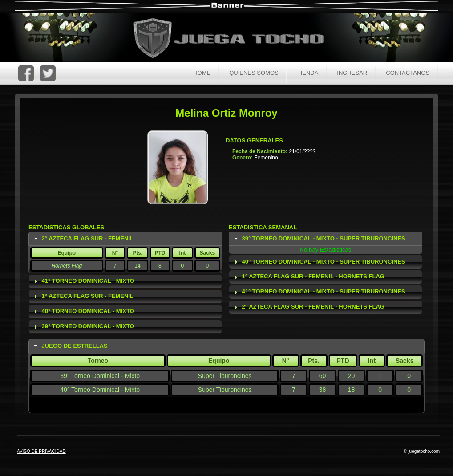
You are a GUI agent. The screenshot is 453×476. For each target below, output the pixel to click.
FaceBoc (26, 73)
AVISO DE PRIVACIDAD (41, 451)
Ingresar (352, 73)
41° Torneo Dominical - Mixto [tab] (83, 281)
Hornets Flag (67, 266)
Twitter (48, 73)
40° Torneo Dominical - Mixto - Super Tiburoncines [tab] (319, 262)
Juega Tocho (234, 39)
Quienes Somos (254, 73)
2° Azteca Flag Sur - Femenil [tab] (83, 239)
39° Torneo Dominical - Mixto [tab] (83, 326)
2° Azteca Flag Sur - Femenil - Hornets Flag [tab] (308, 307)
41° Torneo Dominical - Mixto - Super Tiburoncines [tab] (319, 292)
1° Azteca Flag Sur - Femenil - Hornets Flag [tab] (308, 277)
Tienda (308, 73)
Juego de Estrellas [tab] (70, 346)
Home (202, 73)
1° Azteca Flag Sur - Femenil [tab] (83, 296)
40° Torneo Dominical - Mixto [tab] (83, 311)
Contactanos (408, 73)
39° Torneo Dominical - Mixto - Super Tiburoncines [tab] (319, 239)
